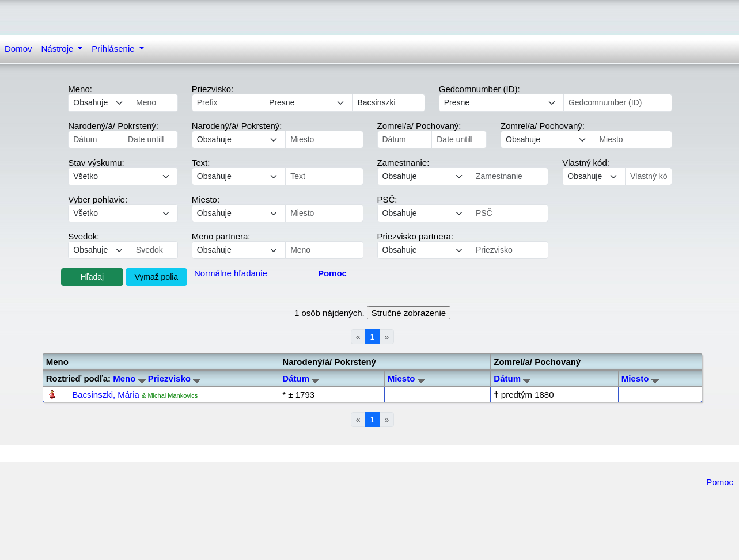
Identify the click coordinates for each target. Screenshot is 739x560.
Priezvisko (174, 378)
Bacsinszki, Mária (106, 395)
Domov (18, 49)
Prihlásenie (114, 49)
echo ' (239, 176)
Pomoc (720, 482)
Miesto (406, 378)
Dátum (301, 378)
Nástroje (59, 49)
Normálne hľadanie (231, 273)
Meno (129, 378)
